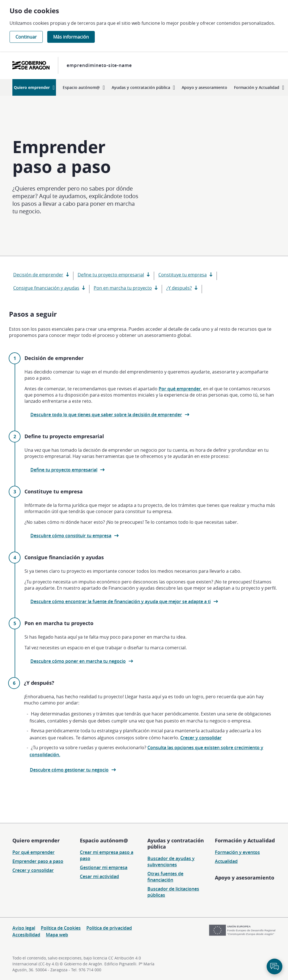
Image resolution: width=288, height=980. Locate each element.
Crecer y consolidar (201, 738)
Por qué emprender (180, 389)
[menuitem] (34, 87)
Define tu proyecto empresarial (64, 470)
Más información (71, 37)
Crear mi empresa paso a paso (107, 855)
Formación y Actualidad (245, 840)
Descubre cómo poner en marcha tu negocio (78, 661)
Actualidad (226, 861)
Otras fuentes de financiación (165, 877)
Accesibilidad (26, 935)
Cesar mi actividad (99, 876)
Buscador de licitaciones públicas (173, 892)
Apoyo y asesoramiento (245, 878)
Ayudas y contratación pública (176, 843)
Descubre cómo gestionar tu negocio (69, 770)
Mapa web (57, 935)
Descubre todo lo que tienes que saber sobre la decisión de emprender (106, 415)
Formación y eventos (237, 852)
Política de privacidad (109, 928)
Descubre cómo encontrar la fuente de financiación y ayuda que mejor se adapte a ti (121, 601)
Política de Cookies (61, 928)
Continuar (26, 37)
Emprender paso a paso (38, 861)
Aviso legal (24, 928)
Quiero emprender (36, 840)
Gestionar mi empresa (104, 867)
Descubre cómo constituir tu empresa (71, 536)
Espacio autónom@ (104, 840)
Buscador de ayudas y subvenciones (171, 862)
